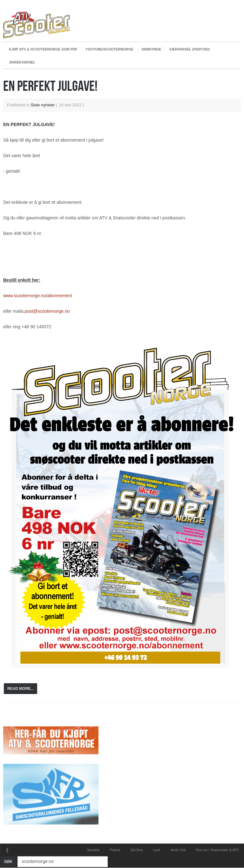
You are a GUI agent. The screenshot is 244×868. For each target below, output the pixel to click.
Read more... (20, 689)
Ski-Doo (137, 850)
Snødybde (151, 49)
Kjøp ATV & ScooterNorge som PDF (43, 49)
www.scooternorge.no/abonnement (37, 296)
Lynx (157, 850)
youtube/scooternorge (110, 49)
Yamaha (93, 850)
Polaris (115, 850)
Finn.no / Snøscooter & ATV (217, 850)
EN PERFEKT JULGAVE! (50, 86)
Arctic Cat (178, 850)
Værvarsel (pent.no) (189, 49)
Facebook (7, 850)
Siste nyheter (43, 105)
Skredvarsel (22, 62)
